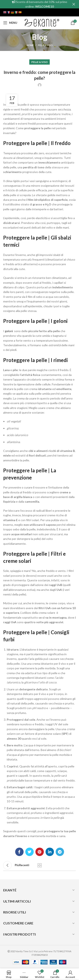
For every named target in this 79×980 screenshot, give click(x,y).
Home (30, 45)
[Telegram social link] (60, 852)
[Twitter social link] (29, 852)
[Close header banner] (74, 4)
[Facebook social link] (19, 852)
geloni (9, 331)
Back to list (40, 865)
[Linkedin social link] (50, 852)
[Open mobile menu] (10, 23)
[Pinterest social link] (40, 852)
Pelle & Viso (45, 45)
